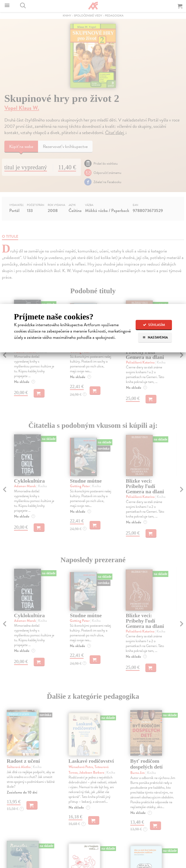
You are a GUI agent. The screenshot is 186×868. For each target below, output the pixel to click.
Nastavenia (155, 337)
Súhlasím (154, 325)
